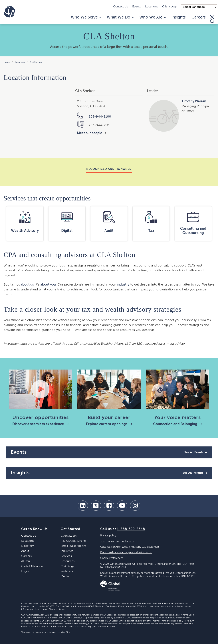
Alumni (26, 561)
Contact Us (121, 7)
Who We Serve (86, 17)
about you (48, 285)
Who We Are (153, 17)
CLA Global (108, 615)
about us (27, 285)
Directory (28, 546)
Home (7, 62)
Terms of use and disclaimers (117, 541)
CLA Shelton (36, 62)
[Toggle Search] (212, 19)
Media (65, 577)
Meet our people (90, 133)
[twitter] (96, 506)
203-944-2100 (94, 117)
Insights (179, 17)
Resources (68, 561)
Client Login (170, 7)
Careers (199, 17)
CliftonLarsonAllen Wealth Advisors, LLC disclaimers (130, 547)
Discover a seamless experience (41, 424)
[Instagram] (135, 506)
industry (123, 285)
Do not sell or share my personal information (126, 553)
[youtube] (122, 506)
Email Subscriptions (73, 546)
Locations (152, 7)
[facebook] (109, 506)
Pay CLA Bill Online (73, 541)
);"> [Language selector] (199, 7)
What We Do (120, 17)
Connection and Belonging (178, 424)
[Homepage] (9, 12)
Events (137, 7)
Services (66, 556)
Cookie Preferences (112, 558)
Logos (25, 571)
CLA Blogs (67, 566)
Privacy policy (108, 536)
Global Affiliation (32, 566)
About (25, 551)
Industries (67, 551)
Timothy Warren (194, 101)
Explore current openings (109, 424)
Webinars (67, 571)
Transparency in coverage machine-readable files (46, 632)
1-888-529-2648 (131, 529)
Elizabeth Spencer (58, 609)
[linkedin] (83, 506)
